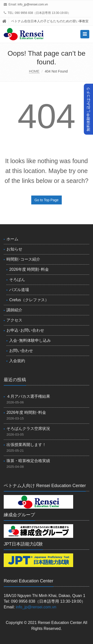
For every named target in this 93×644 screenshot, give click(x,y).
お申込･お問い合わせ (25, 330)
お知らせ (14, 249)
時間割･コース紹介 (23, 259)
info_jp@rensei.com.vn (33, 4)
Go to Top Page (46, 200)
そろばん (17, 280)
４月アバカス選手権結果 (28, 396)
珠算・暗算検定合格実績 (28, 461)
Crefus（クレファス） (29, 300)
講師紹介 (14, 310)
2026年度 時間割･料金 (29, 269)
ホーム (12, 239)
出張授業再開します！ (26, 445)
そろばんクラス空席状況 (28, 429)
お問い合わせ (21, 351)
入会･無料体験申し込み (30, 340)
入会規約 (17, 361)
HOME (34, 71)
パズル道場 (19, 290)
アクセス (14, 320)
